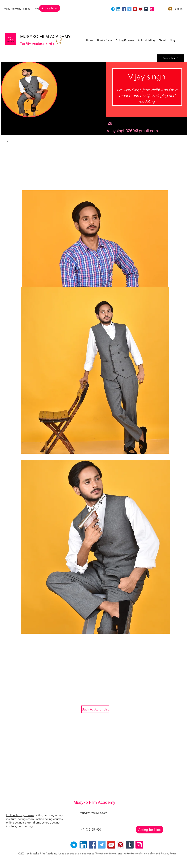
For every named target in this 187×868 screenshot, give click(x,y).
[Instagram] (152, 9)
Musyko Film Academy (94, 802)
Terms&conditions (106, 853)
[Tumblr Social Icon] (146, 9)
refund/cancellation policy (139, 853)
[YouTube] (135, 9)
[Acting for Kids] (149, 830)
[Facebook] (124, 9)
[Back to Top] (170, 58)
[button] (50, 8)
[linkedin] (118, 9)
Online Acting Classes (20, 815)
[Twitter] (129, 9)
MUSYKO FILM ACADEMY (46, 37)
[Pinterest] (141, 9)
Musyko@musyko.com (17, 9)
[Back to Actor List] (95, 709)
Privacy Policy (169, 853)
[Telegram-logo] (74, 845)
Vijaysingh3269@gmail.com (132, 131)
